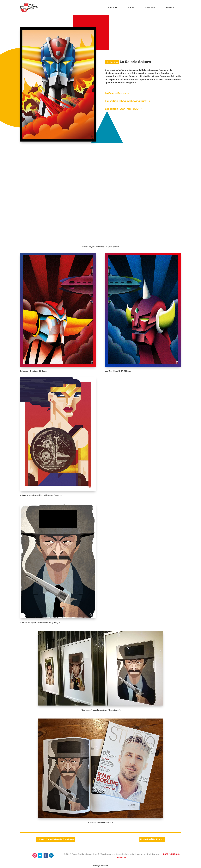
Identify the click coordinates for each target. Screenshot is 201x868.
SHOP (131, 8)
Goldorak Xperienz (140, 79)
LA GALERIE (149, 8)
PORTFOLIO (113, 8)
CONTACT (169, 8)
